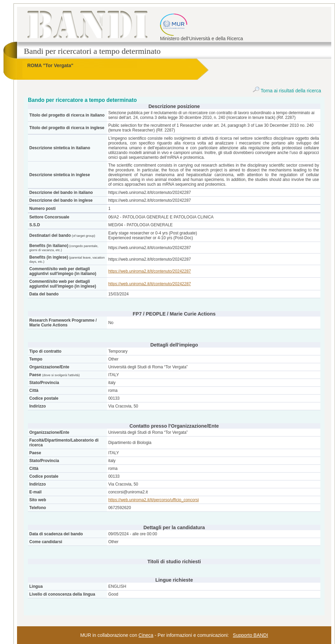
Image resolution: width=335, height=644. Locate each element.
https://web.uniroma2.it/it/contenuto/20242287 (150, 271)
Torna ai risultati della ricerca (287, 91)
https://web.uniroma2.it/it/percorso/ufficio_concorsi (154, 500)
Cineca (146, 635)
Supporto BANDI (251, 635)
